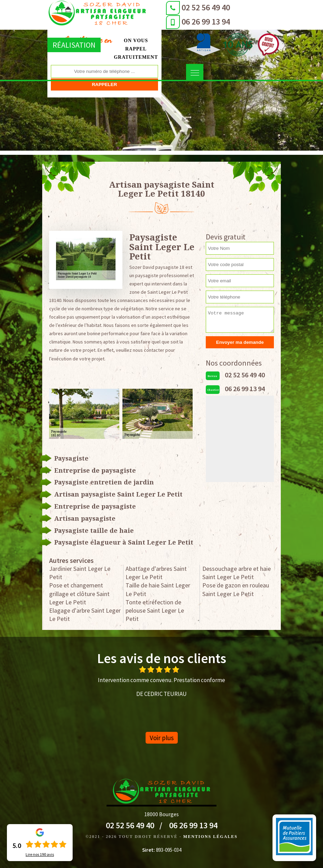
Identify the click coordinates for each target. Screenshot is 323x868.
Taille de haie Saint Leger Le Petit (158, 589)
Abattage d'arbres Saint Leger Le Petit (156, 573)
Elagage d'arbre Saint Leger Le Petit (85, 615)
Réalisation (74, 45)
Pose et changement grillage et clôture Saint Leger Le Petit (79, 593)
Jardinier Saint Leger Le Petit (80, 573)
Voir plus (162, 738)
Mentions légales (210, 837)
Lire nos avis (40, 855)
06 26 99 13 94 (200, 22)
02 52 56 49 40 (200, 7)
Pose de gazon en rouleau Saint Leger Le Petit (236, 589)
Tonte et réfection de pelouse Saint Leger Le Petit (155, 610)
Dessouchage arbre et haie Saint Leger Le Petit (237, 573)
